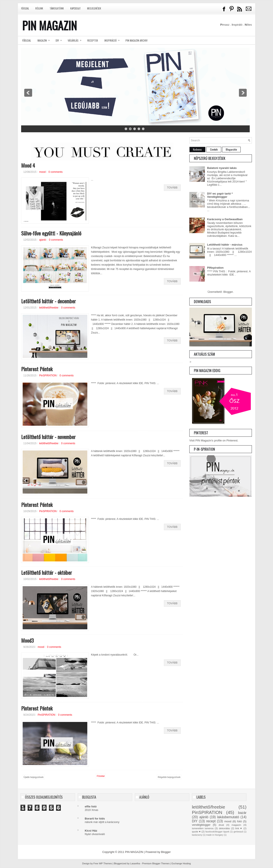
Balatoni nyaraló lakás (222, 168)
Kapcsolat (75, 8)
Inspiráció (113, 39)
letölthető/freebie (49, 308)
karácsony (197, 835)
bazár (242, 813)
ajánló (42, 240)
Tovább (172, 188)
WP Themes (105, 863)
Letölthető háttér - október (47, 572)
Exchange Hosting (181, 863)
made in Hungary (215, 835)
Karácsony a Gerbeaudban (225, 219)
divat (221, 825)
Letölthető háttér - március (225, 245)
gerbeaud (238, 832)
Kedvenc (197, 149)
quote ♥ (196, 831)
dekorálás (224, 828)
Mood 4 (28, 165)
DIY (60, 39)
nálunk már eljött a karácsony (102, 822)
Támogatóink (57, 8)
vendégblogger (201, 825)
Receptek (93, 40)
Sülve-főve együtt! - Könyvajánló (51, 233)
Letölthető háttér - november (48, 437)
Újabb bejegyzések (34, 777)
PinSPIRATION (48, 376)
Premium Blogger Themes (156, 863)
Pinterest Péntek (37, 369)
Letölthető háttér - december (49, 301)
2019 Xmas (91, 810)
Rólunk (39, 8)
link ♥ (239, 828)
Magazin (45, 39)
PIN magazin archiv (136, 40)
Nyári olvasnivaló (95, 834)
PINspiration (215, 268)
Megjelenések (94, 8)
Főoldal (25, 8)
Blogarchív (231, 149)
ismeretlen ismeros (203, 828)
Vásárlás (76, 39)
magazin (236, 825)
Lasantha (135, 863)
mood (42, 172)
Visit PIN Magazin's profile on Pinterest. (214, 440)
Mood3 (27, 640)
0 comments (56, 172)
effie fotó (91, 806)
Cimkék (214, 149)
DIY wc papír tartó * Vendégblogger (220, 195)
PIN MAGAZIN (49, 25)
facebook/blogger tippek (217, 832)
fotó (240, 821)
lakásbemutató (228, 817)
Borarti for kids (95, 819)
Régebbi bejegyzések (169, 777)
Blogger (228, 292)
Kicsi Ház (91, 831)
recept (211, 821)
